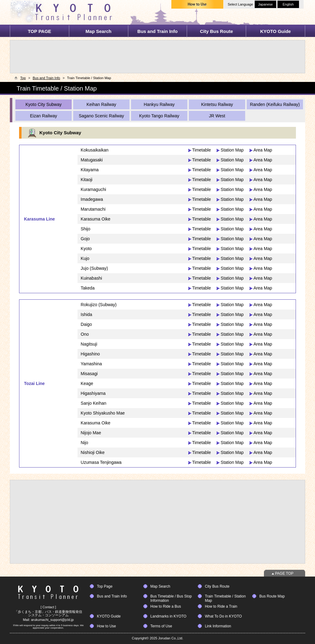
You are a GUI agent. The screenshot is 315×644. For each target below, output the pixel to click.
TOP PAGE (39, 31)
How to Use (106, 626)
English (288, 4)
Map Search (98, 31)
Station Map (232, 150)
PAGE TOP (284, 573)
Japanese (265, 4)
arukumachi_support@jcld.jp (52, 620)
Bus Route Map (272, 596)
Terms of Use (161, 626)
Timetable (202, 150)
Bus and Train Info (158, 31)
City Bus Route (217, 31)
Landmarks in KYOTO (168, 616)
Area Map (263, 150)
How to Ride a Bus (166, 606)
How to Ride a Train (221, 606)
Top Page (105, 586)
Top (23, 78)
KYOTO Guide (276, 31)
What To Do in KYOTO (223, 616)
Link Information (218, 626)
